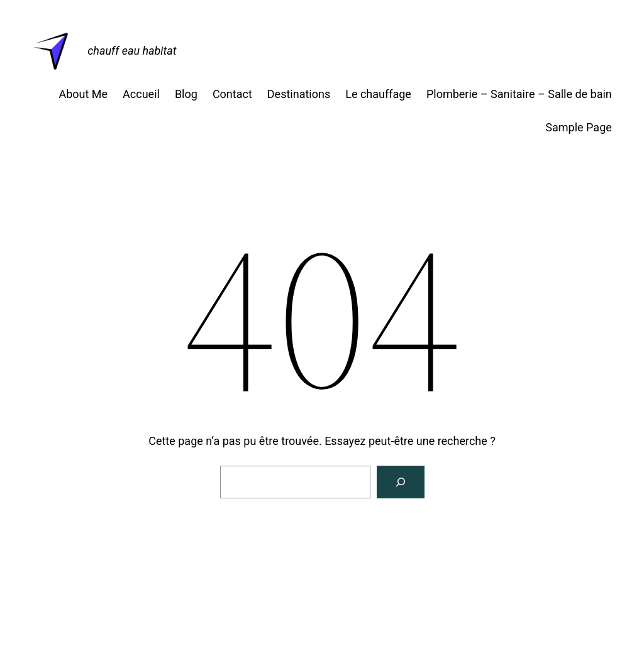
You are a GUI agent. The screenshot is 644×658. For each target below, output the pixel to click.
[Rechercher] (401, 482)
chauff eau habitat (132, 51)
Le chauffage (378, 94)
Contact (232, 94)
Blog (186, 94)
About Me (83, 94)
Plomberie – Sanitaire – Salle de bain (519, 94)
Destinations (299, 94)
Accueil (141, 94)
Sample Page (578, 127)
